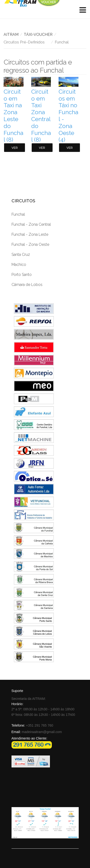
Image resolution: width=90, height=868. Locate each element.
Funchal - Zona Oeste (30, 244)
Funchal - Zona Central (31, 224)
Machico (19, 265)
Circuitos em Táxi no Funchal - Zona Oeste (68, 116)
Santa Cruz (21, 255)
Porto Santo (22, 275)
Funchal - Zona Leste (30, 234)
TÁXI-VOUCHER (38, 35)
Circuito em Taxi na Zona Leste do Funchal (13, 116)
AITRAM (11, 35)
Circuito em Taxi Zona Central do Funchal (41, 116)
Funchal (18, 214)
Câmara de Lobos (27, 285)
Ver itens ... (15, 149)
